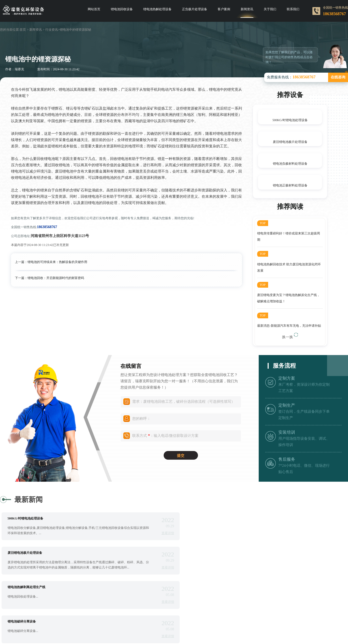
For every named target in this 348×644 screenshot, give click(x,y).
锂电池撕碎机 (17, 588)
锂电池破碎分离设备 (207, 554)
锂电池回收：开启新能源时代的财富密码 (56, 278)
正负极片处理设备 (195, 9)
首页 (23, 30)
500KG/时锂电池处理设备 (290, 120)
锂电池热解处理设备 (157, 9)
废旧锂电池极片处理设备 (290, 142)
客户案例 (224, 9)
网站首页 (94, 9)
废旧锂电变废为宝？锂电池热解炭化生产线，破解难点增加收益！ (289, 299)
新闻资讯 (247, 9)
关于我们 (270, 9)
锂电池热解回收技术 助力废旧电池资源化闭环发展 (289, 268)
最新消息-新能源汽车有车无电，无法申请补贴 (289, 326)
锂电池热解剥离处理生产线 (26, 554)
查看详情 (151, 534)
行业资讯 (52, 30)
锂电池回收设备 (122, 9)
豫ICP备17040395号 (248, 633)
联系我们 (293, 9)
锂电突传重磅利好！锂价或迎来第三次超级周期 (289, 237)
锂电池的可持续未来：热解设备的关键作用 (57, 262)
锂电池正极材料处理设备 (290, 185)
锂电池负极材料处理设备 (290, 164)
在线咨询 (338, 77)
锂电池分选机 (202, 588)
